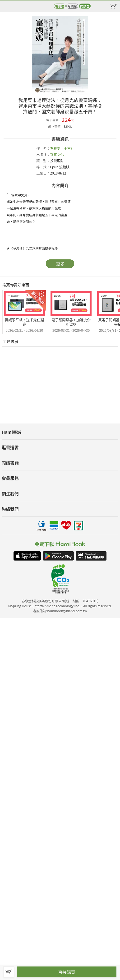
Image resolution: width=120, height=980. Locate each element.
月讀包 (72, 6)
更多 (60, 264)
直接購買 (67, 972)
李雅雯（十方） (62, 148)
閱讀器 (85, 6)
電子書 (60, 6)
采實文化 (57, 154)
